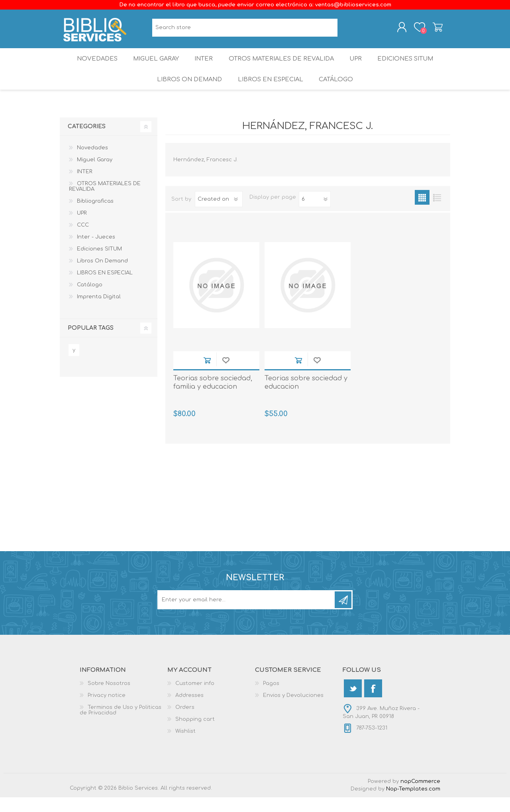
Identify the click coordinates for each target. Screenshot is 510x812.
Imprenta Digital (99, 311)
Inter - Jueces (96, 252)
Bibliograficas (95, 216)
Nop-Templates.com (413, 804)
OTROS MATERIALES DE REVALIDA (282, 66)
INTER (204, 66)
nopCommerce (420, 796)
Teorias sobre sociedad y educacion (306, 397)
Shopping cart (431, 29)
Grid (422, 212)
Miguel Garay (153, 66)
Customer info (195, 698)
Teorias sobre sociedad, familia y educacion (213, 397)
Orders (185, 722)
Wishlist (185, 746)
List (437, 212)
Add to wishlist (226, 375)
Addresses (189, 710)
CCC (83, 240)
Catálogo (337, 91)
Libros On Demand (187, 91)
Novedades (91, 66)
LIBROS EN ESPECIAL (269, 91)
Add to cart (207, 375)
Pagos (271, 698)
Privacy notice (107, 710)
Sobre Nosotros (109, 698)
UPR (358, 66)
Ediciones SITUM (411, 66)
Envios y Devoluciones (293, 710)
